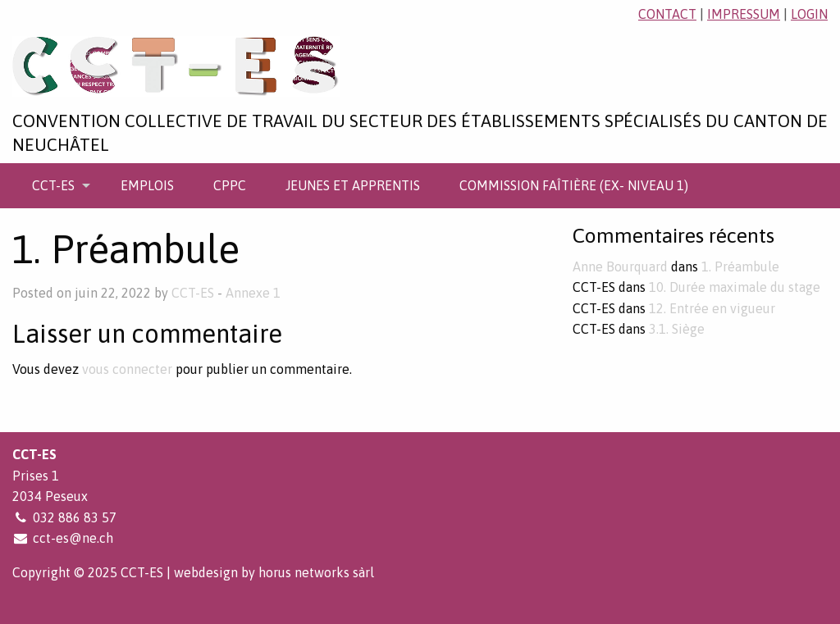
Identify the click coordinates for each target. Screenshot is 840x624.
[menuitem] (57, 185)
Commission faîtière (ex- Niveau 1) (574, 185)
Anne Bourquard (620, 266)
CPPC (230, 185)
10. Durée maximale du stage (735, 287)
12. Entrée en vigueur (712, 308)
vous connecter (127, 369)
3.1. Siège (677, 329)
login (809, 14)
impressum (744, 14)
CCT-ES (53, 185)
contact (667, 14)
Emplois (147, 185)
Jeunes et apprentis (353, 185)
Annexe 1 (253, 293)
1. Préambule (740, 266)
